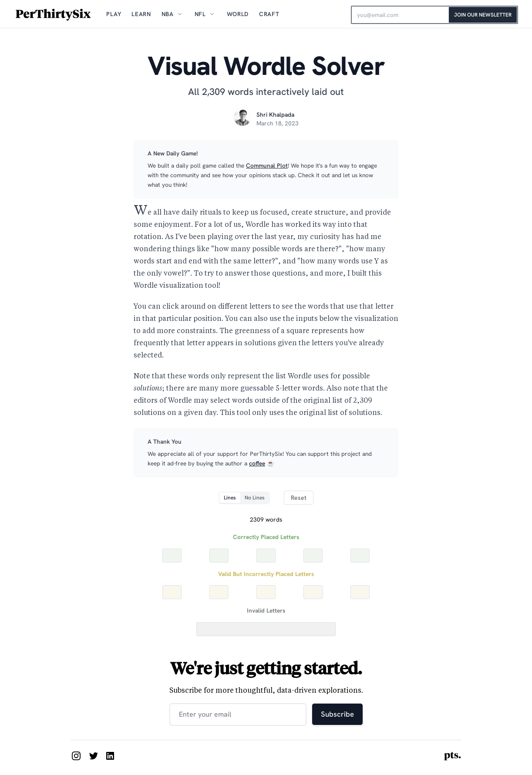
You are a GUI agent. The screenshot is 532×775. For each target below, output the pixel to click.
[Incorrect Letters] (266, 629)
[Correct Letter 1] (172, 556)
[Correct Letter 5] (360, 556)
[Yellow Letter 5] (360, 592)
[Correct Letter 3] (266, 556)
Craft (269, 14)
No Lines (255, 498)
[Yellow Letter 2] (219, 592)
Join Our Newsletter (483, 15)
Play (114, 14)
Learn (141, 14)
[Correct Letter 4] (313, 556)
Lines (230, 498)
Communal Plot (267, 165)
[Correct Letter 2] (219, 556)
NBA (168, 14)
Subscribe (337, 714)
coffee (257, 463)
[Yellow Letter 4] (313, 592)
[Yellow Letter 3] (266, 592)
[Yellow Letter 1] (172, 592)
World (238, 14)
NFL (200, 14)
